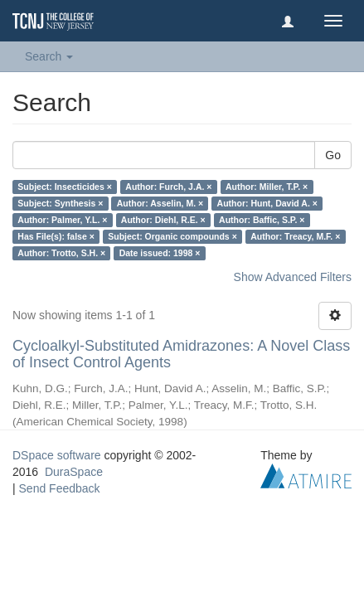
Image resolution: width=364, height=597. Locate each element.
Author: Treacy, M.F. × (295, 236)
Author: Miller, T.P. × (267, 187)
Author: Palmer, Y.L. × (62, 220)
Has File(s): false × (56, 236)
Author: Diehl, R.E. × (163, 220)
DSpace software (57, 455)
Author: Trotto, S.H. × (61, 253)
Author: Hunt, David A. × (267, 203)
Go (333, 155)
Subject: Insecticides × (65, 187)
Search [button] (49, 56)
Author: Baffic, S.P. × (262, 220)
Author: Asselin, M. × (160, 203)
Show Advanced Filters (293, 277)
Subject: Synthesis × (60, 203)
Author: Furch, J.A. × (168, 187)
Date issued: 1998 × (160, 253)
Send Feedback (60, 488)
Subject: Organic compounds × (172, 236)
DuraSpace (74, 472)
